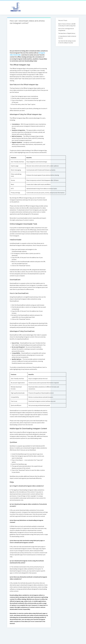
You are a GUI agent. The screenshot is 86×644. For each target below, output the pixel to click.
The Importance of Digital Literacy (67, 33)
